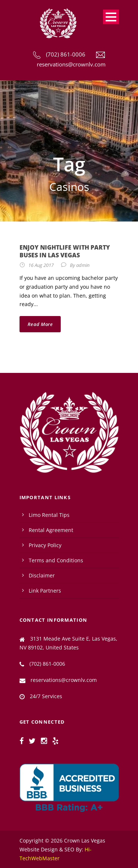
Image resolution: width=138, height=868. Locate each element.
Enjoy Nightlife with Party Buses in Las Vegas (65, 251)
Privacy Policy (45, 545)
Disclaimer (42, 575)
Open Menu (111, 17)
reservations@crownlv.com (71, 64)
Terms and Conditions (56, 560)
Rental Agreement (51, 530)
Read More (40, 324)
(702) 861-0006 (66, 54)
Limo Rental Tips (49, 515)
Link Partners (45, 591)
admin (83, 265)
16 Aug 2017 (41, 265)
